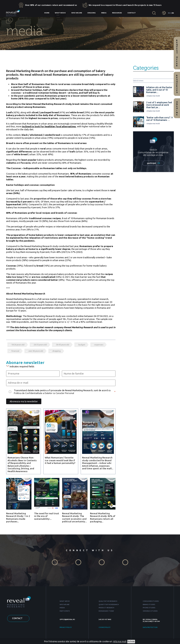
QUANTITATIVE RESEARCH (109, 604)
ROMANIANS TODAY (106, 611)
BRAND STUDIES (149, 604)
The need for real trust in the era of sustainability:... (47, 516)
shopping (57, 351)
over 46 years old (36, 351)
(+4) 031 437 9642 (105, 619)
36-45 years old (63, 345)
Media (104, 13)
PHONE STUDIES (149, 608)
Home (47, 13)
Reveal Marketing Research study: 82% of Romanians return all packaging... (103, 517)
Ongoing (91, 13)
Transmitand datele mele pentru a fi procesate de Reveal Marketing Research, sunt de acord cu (62, 392)
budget (82, 345)
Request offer (177, 53)
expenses (99, 345)
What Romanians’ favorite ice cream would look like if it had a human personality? (60, 460)
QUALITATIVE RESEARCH (108, 601)
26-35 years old (40, 345)
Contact (132, 13)
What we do (60, 13)
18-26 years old (18, 345)
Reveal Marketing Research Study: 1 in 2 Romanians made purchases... (18, 517)
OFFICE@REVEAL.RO (67, 619)
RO (169, 13)
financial (15, 351)
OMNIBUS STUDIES (150, 611)
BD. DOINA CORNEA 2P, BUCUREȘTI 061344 (151, 620)
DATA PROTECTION (150, 627)
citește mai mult (153, 96)
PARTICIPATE (65, 611)
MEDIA (62, 608)
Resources (117, 13)
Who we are (77, 13)
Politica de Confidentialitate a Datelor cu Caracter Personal (44, 393)
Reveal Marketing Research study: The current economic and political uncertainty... (74, 517)
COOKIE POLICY (105, 627)
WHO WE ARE (64, 604)
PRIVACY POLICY (66, 627)
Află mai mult (120, 641)
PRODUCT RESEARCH (106, 608)
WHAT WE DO (65, 601)
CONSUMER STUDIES (151, 601)
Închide (131, 641)
